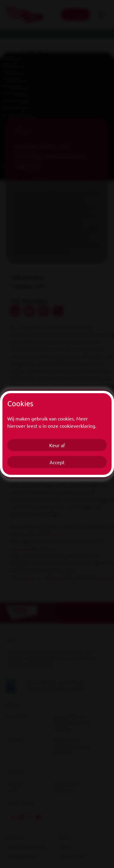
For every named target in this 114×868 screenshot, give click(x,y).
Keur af (57, 445)
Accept (57, 462)
